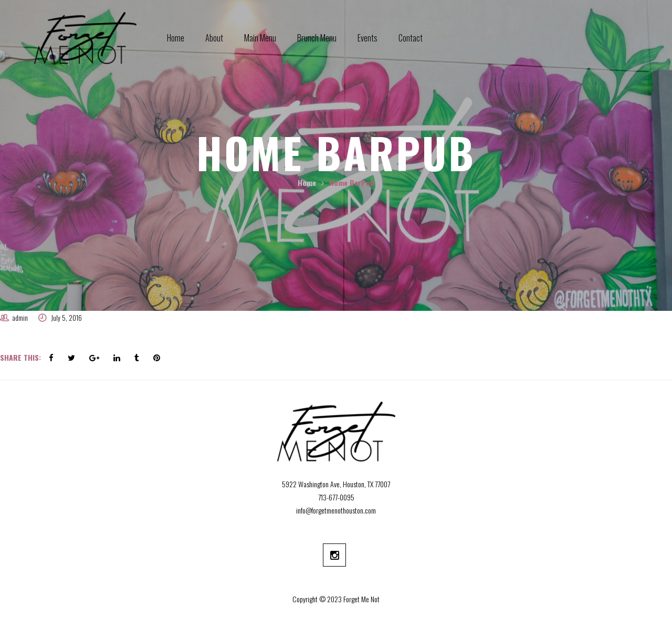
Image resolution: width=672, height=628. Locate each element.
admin (20, 318)
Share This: (20, 357)
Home (307, 182)
